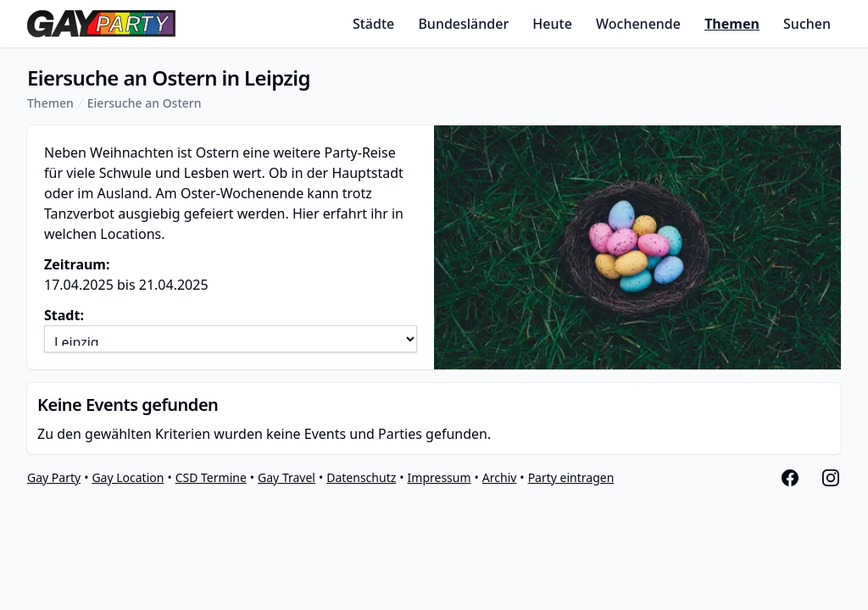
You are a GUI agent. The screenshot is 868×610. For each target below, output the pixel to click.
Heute (552, 24)
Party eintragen (571, 477)
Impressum (440, 477)
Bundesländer (463, 24)
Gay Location (128, 477)
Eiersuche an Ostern (145, 103)
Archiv (500, 477)
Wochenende (638, 24)
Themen (732, 24)
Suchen (807, 24)
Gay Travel (287, 477)
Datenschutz (361, 477)
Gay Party (54, 477)
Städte (373, 24)
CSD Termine (211, 477)
